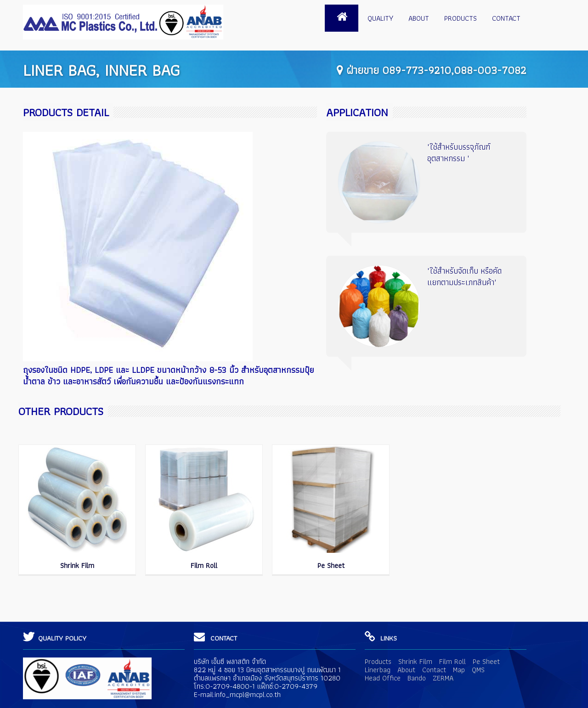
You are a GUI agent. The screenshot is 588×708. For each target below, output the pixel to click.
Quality (380, 18)
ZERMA (443, 678)
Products (461, 18)
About (419, 18)
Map (459, 670)
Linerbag (378, 670)
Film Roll (204, 565)
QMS (478, 670)
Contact (506, 18)
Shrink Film (77, 565)
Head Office (383, 678)
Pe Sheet (331, 565)
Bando (417, 678)
